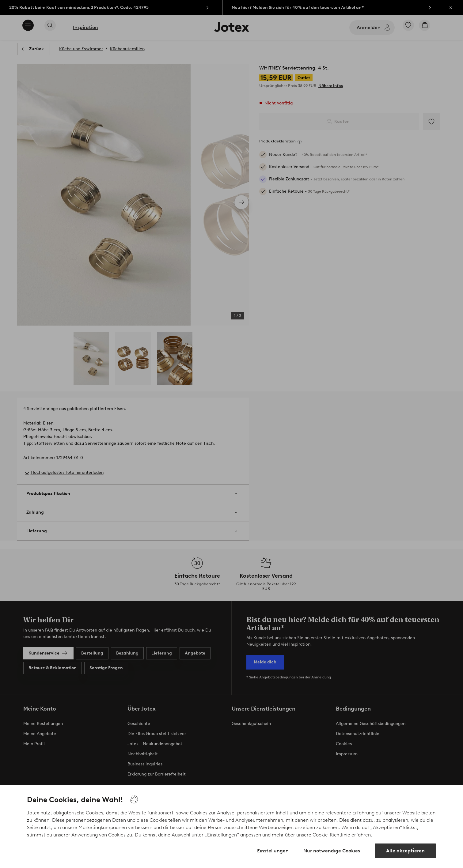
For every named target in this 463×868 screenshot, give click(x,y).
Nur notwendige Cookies (332, 851)
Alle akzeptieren (405, 851)
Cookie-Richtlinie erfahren (342, 835)
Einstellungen (273, 851)
